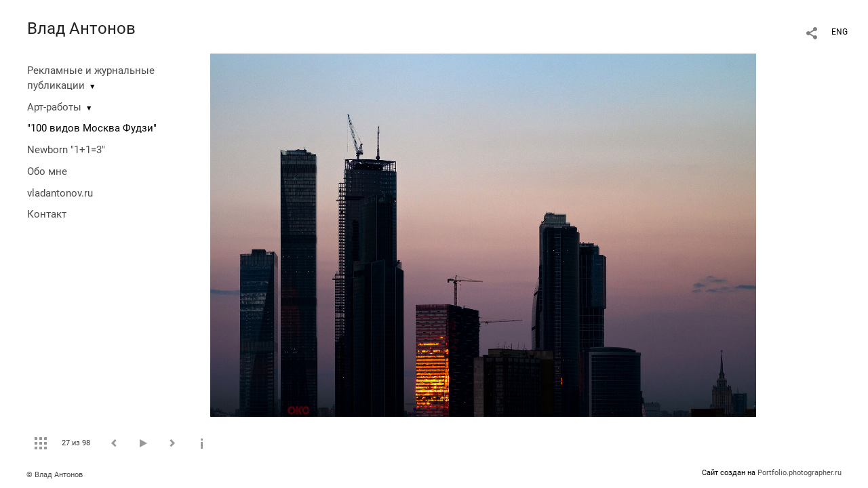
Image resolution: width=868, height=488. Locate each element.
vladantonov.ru (60, 193)
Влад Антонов (81, 28)
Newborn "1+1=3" (66, 150)
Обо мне (47, 171)
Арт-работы (54, 107)
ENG (840, 32)
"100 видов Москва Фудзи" (92, 128)
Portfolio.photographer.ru (800, 473)
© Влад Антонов (55, 475)
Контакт (47, 214)
